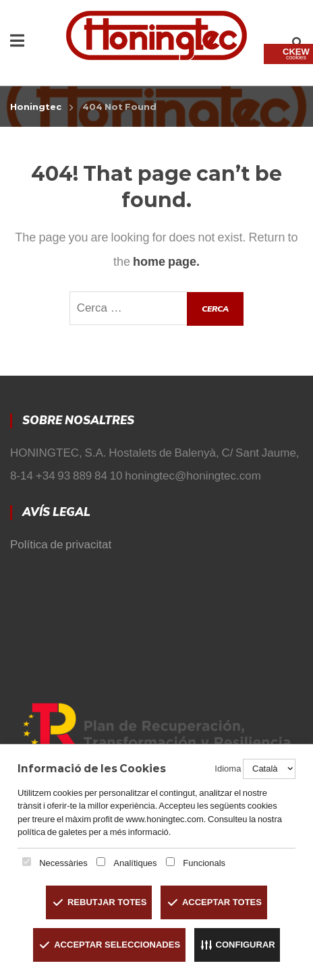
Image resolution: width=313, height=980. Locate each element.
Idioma (228, 769)
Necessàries (63, 863)
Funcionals (204, 863)
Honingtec (36, 107)
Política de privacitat (61, 545)
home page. (166, 262)
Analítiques (135, 863)
